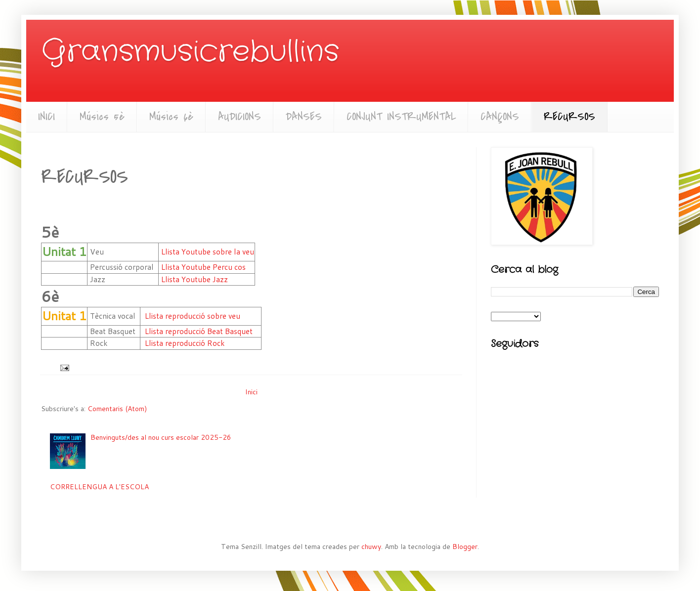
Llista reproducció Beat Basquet (199, 331)
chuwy (371, 547)
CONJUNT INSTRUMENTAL (401, 117)
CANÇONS (500, 117)
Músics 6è (171, 117)
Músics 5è (102, 117)
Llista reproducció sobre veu (193, 316)
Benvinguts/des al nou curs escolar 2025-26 (161, 437)
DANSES (304, 117)
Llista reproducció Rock (185, 343)
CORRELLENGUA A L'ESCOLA (99, 487)
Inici (251, 392)
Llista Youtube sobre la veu (208, 252)
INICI (46, 117)
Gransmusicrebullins (190, 52)
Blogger (465, 547)
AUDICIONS (240, 117)
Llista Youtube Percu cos (203, 267)
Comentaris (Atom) (117, 409)
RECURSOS (569, 117)
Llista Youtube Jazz (195, 279)
